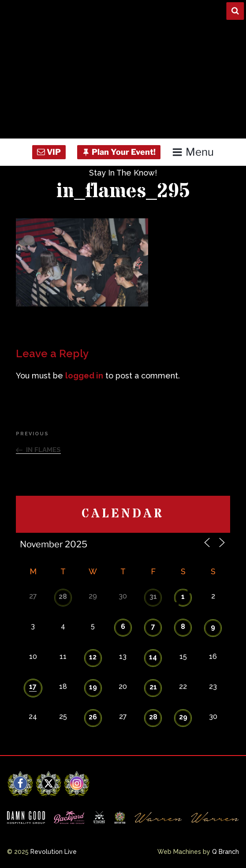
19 (93, 687)
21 (153, 687)
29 (183, 717)
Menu (193, 152)
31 (153, 597)
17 (33, 687)
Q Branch (225, 852)
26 (93, 717)
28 (63, 597)
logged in (84, 376)
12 (93, 657)
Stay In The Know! (123, 173)
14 (153, 657)
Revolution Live (54, 852)
